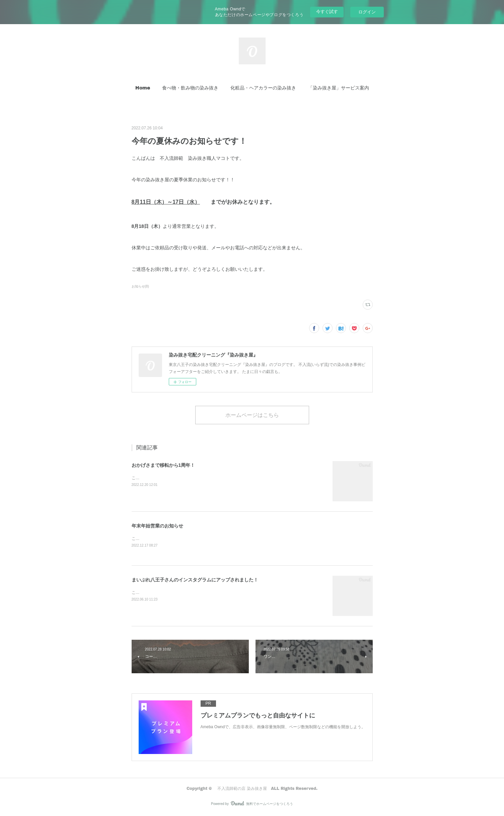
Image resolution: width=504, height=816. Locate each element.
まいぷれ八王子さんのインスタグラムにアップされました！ (195, 580)
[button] (143, 88)
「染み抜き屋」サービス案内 (339, 88)
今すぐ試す (327, 12)
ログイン (367, 12)
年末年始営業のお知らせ (157, 526)
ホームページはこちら (252, 415)
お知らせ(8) (140, 286)
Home (143, 88)
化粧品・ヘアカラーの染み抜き (263, 88)
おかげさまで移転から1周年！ (163, 465)
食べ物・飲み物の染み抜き (190, 88)
